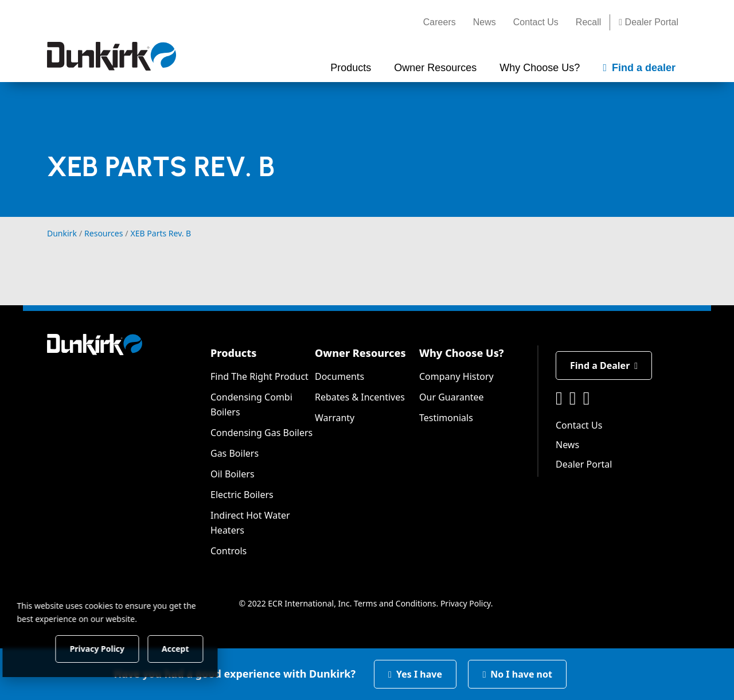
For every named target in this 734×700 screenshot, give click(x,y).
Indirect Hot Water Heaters (250, 523)
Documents (339, 376)
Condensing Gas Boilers (261, 433)
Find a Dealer (604, 365)
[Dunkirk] (112, 56)
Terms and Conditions (395, 603)
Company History (456, 376)
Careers (440, 22)
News (485, 22)
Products (233, 353)
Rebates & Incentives (360, 397)
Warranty (335, 418)
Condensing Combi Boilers (251, 405)
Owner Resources (360, 353)
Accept (196, 648)
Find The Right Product (259, 376)
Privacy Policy (466, 603)
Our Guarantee (452, 397)
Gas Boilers (235, 453)
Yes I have (415, 674)
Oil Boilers (233, 474)
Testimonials (446, 418)
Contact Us (536, 22)
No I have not (517, 674)
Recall (588, 22)
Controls (229, 551)
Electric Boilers (242, 495)
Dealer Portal (649, 22)
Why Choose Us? (462, 353)
